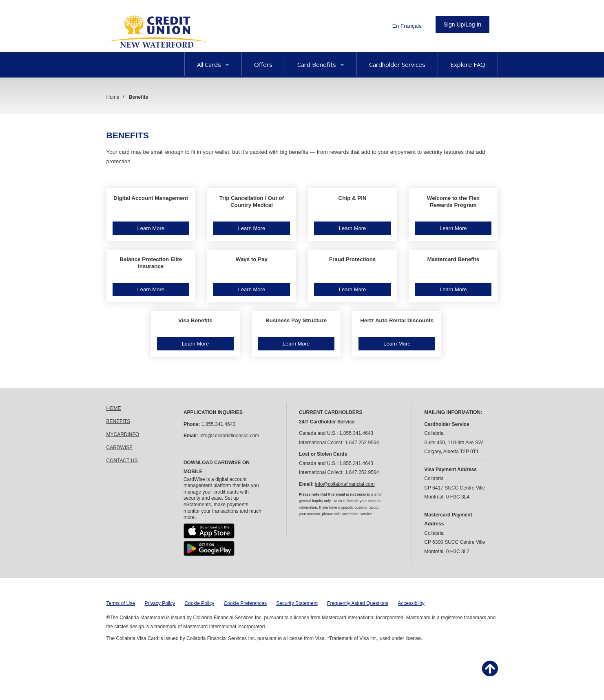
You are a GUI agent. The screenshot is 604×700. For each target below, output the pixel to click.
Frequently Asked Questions (358, 603)
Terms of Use (121, 603)
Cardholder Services (397, 64)
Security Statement (297, 603)
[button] (151, 215)
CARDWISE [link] (120, 447)
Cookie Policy (200, 603)
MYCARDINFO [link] (123, 434)
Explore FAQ (468, 64)
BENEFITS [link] (118, 421)
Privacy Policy (160, 603)
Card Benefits (321, 64)
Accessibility (411, 603)
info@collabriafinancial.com (229, 436)
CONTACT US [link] (122, 461)
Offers (263, 64)
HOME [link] (114, 408)
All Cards (213, 64)
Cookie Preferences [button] (245, 603)
